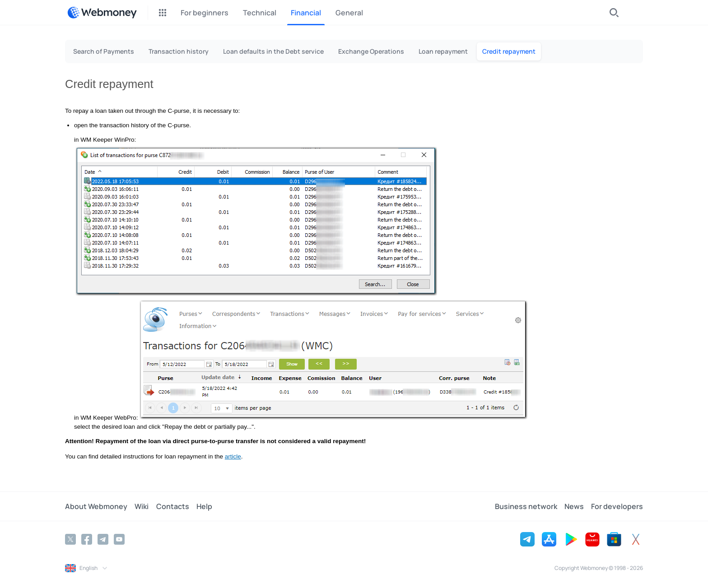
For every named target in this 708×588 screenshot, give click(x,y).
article (233, 456)
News (574, 506)
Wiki (142, 506)
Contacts (172, 506)
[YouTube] (119, 539)
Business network (526, 506)
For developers (617, 506)
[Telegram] (103, 539)
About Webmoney (96, 506)
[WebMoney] (102, 13)
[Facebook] (87, 539)
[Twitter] (70, 539)
